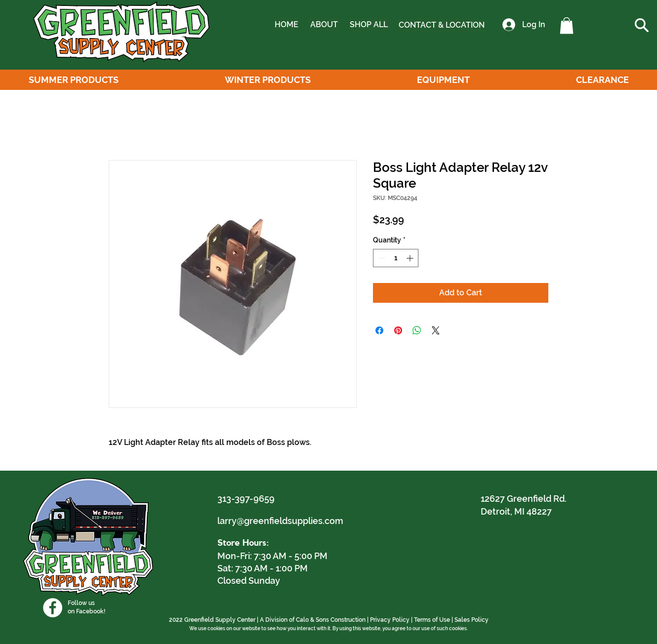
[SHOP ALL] (369, 25)
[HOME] (287, 25)
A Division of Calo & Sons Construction (313, 620)
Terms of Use (432, 620)
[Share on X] (436, 330)
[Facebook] (53, 608)
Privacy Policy (390, 620)
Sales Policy (472, 620)
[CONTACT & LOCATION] (442, 25)
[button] (567, 25)
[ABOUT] (324, 25)
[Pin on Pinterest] (398, 330)
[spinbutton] (396, 258)
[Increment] (411, 258)
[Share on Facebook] (379, 330)
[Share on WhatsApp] (417, 330)
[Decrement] (381, 258)
